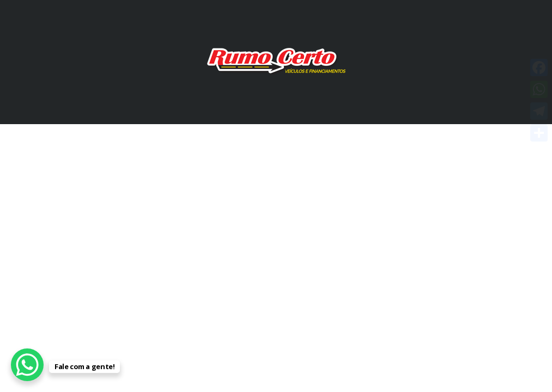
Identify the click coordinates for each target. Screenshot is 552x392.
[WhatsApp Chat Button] (27, 365)
